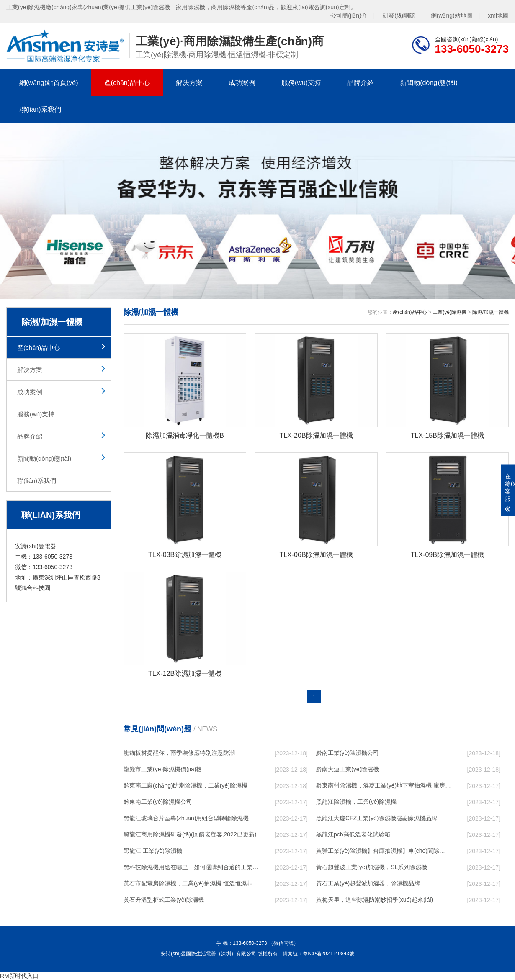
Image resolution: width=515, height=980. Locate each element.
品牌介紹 (360, 83)
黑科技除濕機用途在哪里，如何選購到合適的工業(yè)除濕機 (191, 867)
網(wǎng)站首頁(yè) (49, 83)
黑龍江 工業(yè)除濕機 (153, 851)
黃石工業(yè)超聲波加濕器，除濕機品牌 (368, 883)
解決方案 (189, 83)
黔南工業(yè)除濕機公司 (348, 753)
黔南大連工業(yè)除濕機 (348, 769)
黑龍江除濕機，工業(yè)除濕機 (356, 802)
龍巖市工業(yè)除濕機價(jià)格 (163, 769)
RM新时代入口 (19, 976)
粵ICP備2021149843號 (328, 954)
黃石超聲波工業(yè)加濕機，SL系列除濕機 (372, 867)
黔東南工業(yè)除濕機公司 (158, 802)
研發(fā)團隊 (399, 15)
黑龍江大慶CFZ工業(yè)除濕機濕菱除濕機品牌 (377, 818)
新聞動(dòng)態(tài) (429, 83)
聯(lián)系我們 (40, 109)
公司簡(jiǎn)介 (349, 15)
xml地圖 (498, 15)
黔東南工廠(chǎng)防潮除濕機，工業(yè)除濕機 (185, 785)
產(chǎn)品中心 (127, 83)
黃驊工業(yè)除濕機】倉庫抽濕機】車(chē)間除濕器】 (384, 851)
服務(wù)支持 (301, 83)
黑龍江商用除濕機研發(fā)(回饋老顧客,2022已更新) (190, 834)
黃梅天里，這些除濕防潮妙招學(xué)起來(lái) (375, 900)
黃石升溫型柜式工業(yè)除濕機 (164, 900)
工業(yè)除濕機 (449, 312)
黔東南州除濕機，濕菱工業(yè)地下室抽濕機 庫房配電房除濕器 (384, 785)
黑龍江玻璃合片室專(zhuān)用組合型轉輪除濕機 (186, 818)
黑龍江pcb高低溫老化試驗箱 (353, 834)
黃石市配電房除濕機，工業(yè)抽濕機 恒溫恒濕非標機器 (191, 883)
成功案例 (242, 83)
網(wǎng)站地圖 (452, 15)
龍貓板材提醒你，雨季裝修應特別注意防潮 (179, 753)
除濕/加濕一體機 (491, 312)
